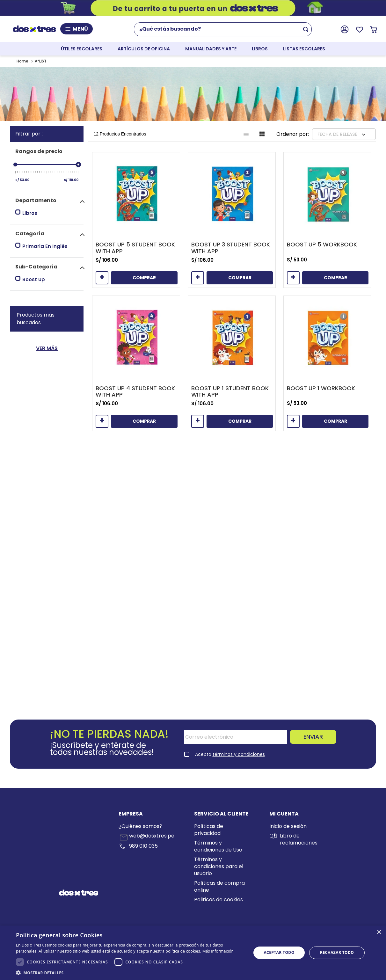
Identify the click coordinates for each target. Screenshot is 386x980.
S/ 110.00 (71, 180)
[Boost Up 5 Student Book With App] (136, 220)
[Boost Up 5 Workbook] (327, 220)
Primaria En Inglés (45, 246)
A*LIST (41, 61)
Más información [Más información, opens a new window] (218, 951)
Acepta (230, 754)
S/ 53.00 (22, 180)
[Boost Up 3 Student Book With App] (232, 220)
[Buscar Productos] (307, 29)
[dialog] (193, 953)
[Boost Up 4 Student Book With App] (136, 363)
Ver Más (47, 348)
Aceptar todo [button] (279, 952)
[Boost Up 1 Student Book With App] (232, 363)
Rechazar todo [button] (337, 952)
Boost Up (34, 279)
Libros (30, 213)
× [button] (379, 932)
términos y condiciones (239, 754)
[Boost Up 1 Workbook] (327, 363)
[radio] (246, 134)
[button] (49, 200)
